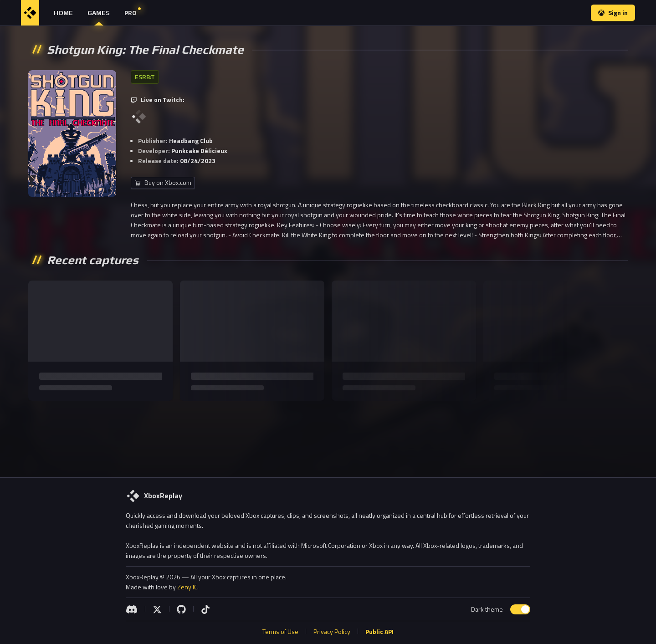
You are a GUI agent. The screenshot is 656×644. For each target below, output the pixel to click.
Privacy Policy (332, 631)
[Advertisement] (328, 435)
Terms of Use (280, 631)
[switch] (520, 609)
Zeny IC (187, 587)
